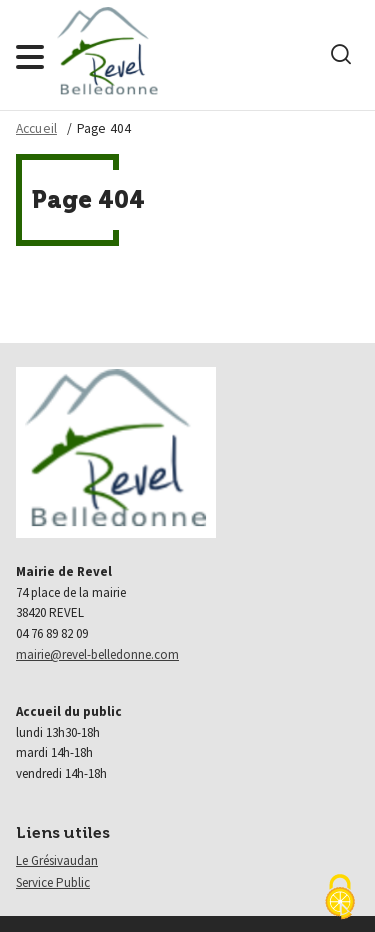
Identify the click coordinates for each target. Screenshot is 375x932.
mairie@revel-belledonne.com (97, 654)
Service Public (53, 882)
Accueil (36, 128)
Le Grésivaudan (57, 860)
